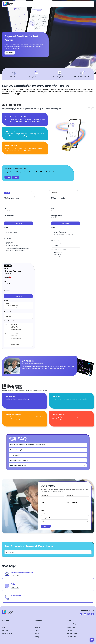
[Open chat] (92, 640)
